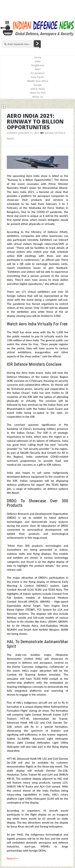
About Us (38, 97)
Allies (38, 69)
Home (38, 57)
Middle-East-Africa (38, 81)
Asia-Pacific (38, 77)
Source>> (12, 858)
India (38, 61)
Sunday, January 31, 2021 (23, 133)
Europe (38, 85)
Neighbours (38, 65)
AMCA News (38, 89)
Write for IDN (38, 93)
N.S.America (38, 73)
